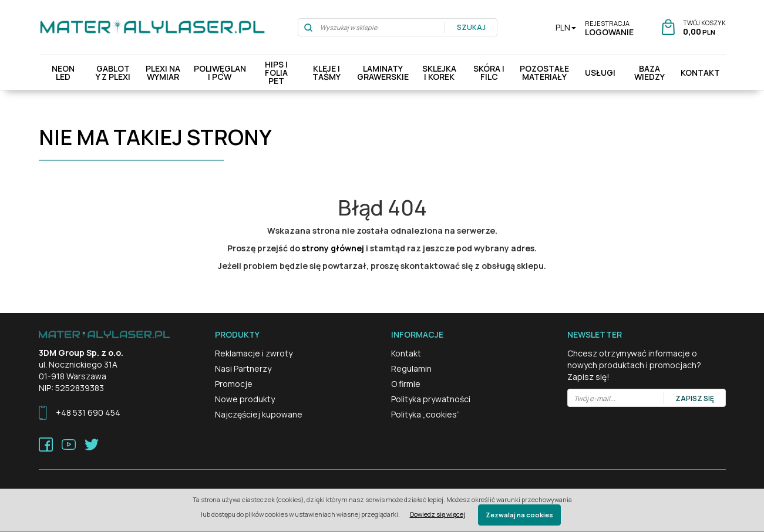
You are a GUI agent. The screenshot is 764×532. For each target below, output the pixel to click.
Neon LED (63, 73)
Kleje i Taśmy (327, 73)
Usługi (600, 73)
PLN (566, 27)
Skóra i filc (489, 73)
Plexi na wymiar (163, 73)
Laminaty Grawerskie (383, 73)
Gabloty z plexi (113, 73)
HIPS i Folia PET (276, 73)
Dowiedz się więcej (437, 514)
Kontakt (700, 73)
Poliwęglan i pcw (220, 73)
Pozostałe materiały (544, 73)
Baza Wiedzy (649, 73)
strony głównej (333, 248)
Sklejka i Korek (439, 73)
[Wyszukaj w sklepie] (372, 27)
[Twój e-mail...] (616, 398)
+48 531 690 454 (88, 413)
